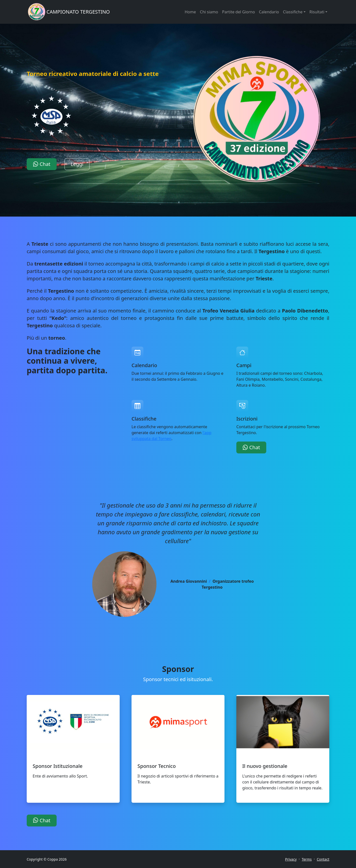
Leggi (77, 164)
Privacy (291, 859)
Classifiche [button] (293, 12)
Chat (42, 164)
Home (190, 12)
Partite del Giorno (238, 12)
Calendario (269, 12)
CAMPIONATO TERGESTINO (78, 12)
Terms (307, 859)
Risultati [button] (317, 12)
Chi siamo (209, 12)
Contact (323, 859)
